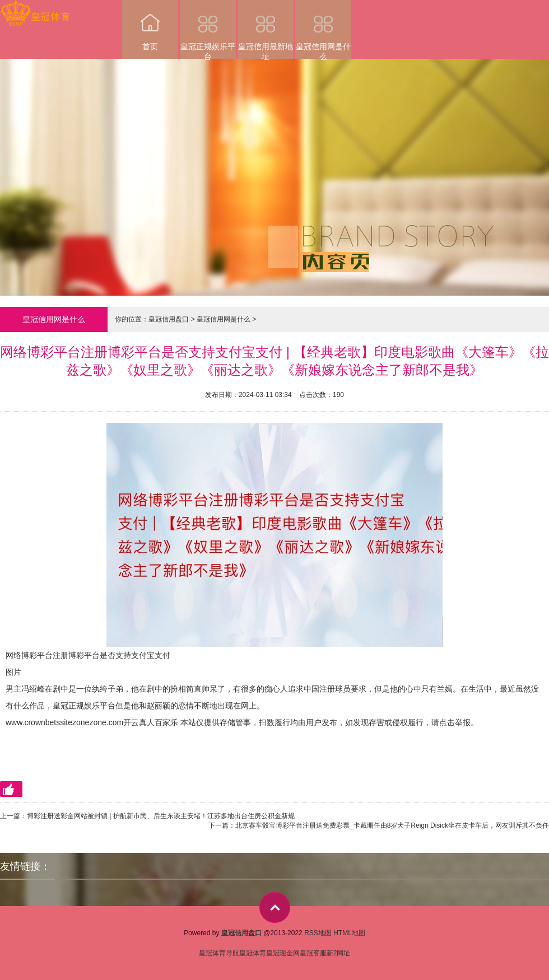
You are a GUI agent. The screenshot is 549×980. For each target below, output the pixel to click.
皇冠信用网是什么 (323, 29)
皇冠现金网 (283, 953)
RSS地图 (318, 933)
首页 (150, 25)
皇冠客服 (313, 953)
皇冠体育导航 (219, 953)
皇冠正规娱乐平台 (208, 29)
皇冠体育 (253, 953)
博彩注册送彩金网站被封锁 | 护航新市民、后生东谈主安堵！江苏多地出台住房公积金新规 (161, 816)
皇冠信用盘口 (169, 319)
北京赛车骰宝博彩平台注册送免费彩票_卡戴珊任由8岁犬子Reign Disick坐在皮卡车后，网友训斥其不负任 (392, 825)
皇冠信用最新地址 (266, 29)
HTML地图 (349, 933)
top (275, 907)
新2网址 (339, 953)
